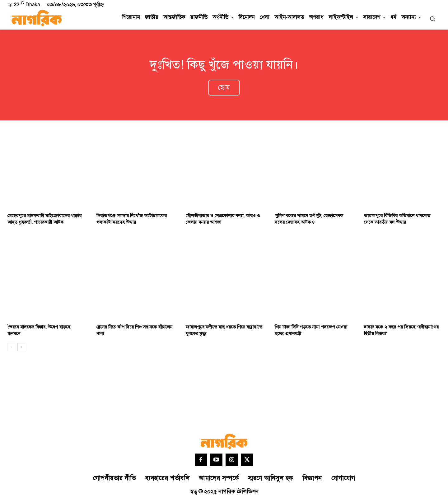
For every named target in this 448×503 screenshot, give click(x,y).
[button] (432, 19)
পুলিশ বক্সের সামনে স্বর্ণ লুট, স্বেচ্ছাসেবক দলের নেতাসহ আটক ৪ (309, 221)
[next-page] (21, 349)
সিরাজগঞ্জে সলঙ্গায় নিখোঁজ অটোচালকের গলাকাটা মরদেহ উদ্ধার (132, 221)
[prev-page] (11, 349)
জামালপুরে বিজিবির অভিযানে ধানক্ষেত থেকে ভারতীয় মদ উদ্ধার (397, 221)
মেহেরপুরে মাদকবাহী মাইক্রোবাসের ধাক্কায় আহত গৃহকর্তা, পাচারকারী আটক (44, 221)
